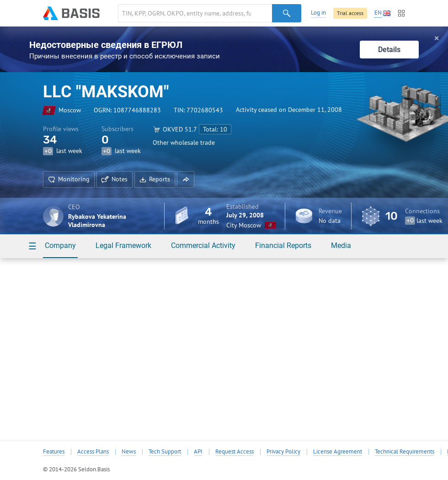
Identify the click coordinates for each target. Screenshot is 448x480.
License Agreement (338, 452)
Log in (318, 13)
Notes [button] (115, 179)
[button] (186, 179)
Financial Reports (283, 245)
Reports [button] (155, 179)
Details (389, 50)
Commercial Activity (203, 245)
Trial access (350, 13)
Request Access (235, 452)
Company (60, 245)
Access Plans (93, 452)
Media (341, 245)
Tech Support (165, 452)
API (198, 452)
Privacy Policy (283, 452)
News (129, 452)
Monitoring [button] (69, 179)
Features (54, 452)
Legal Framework (123, 245)
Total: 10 (215, 129)
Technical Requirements (405, 452)
